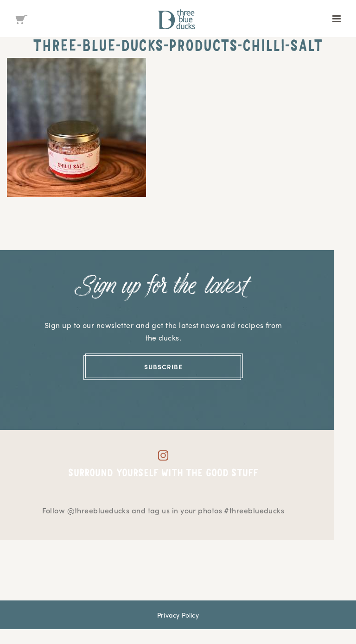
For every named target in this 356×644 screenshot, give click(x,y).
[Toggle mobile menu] (337, 19)
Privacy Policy (178, 615)
